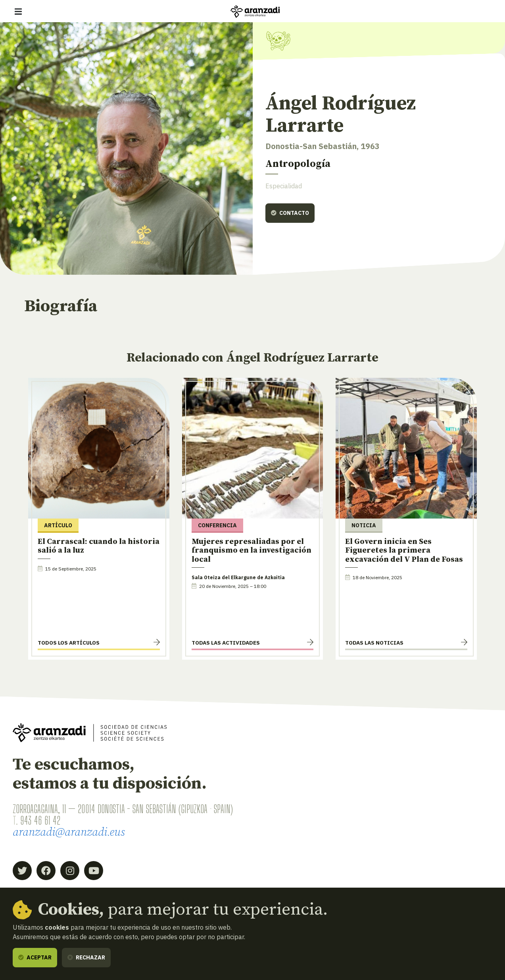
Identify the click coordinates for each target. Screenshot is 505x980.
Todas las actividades (226, 643)
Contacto (290, 213)
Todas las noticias (374, 643)
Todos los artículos (69, 643)
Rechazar (86, 957)
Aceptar (35, 957)
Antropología (298, 164)
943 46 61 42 (40, 820)
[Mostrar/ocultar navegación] (18, 11)
